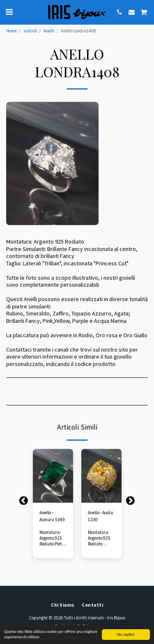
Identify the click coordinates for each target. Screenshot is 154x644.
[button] (9, 12)
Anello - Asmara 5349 (52, 516)
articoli (30, 31)
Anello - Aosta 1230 (100, 516)
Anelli (49, 31)
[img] (53, 476)
